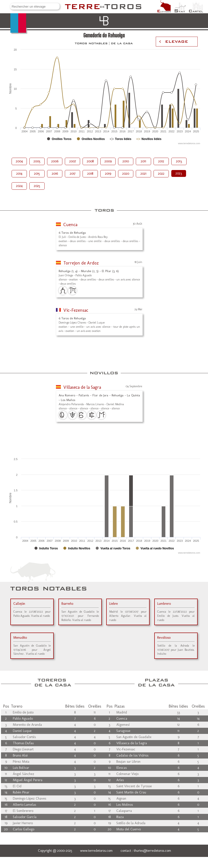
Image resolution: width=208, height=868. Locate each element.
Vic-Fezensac (76, 310)
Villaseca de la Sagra (82, 387)
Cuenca (70, 225)
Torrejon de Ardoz (81, 263)
